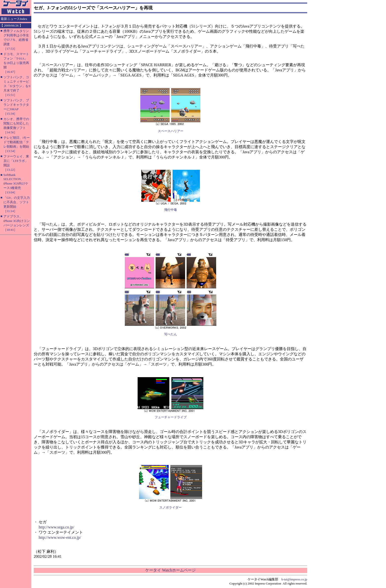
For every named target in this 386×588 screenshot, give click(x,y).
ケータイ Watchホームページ (170, 570)
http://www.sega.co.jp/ (56, 527)
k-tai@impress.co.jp (294, 579)
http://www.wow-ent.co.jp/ (60, 537)
